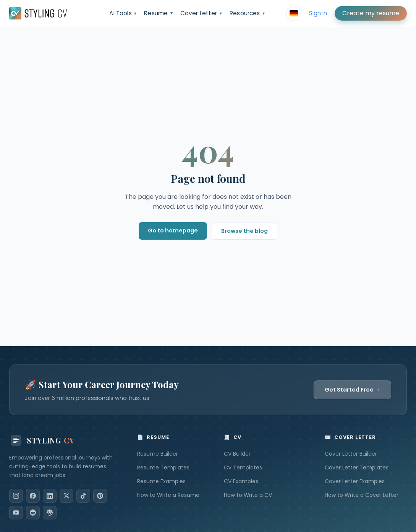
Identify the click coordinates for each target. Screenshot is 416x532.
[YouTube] (16, 513)
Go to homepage (173, 231)
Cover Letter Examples (355, 481)
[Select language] (294, 13)
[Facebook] (33, 496)
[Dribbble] (50, 513)
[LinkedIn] (50, 496)
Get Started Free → (352, 390)
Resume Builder (158, 454)
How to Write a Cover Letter (362, 495)
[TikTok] (83, 496)
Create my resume (371, 13)
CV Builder (237, 454)
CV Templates (243, 468)
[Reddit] (33, 513)
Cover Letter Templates (357, 468)
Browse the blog (244, 231)
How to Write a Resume (168, 495)
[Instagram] (16, 496)
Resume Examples (161, 481)
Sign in (318, 13)
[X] (66, 496)
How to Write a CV (248, 495)
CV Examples (241, 481)
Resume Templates (163, 468)
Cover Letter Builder (351, 454)
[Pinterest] (100, 496)
